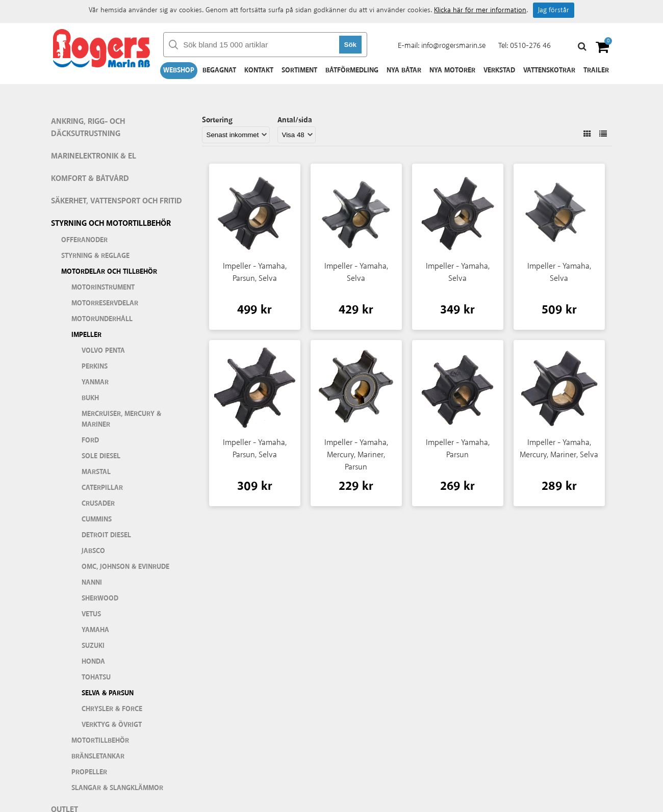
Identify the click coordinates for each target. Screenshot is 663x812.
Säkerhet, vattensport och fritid (117, 201)
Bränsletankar (98, 756)
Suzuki (93, 646)
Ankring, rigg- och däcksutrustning (88, 128)
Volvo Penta (103, 351)
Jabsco (93, 551)
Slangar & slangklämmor (117, 788)
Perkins (95, 366)
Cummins (97, 519)
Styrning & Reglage (95, 256)
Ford (90, 440)
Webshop (179, 70)
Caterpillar (102, 488)
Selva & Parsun (108, 693)
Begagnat (219, 70)
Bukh (90, 398)
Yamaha (95, 630)
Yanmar (95, 382)
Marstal (96, 472)
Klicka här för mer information (480, 10)
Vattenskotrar (549, 70)
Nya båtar (404, 70)
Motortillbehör (100, 741)
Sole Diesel (101, 456)
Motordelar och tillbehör (109, 272)
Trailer (596, 70)
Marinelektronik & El (94, 156)
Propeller (89, 772)
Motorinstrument (103, 287)
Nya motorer (452, 70)
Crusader (98, 504)
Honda (93, 662)
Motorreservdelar (105, 303)
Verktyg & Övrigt (112, 725)
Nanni (92, 583)
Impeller (86, 335)
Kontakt (259, 70)
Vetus (91, 614)
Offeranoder (84, 240)
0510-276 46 (530, 46)
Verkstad (499, 70)
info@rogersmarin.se (453, 46)
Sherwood (100, 598)
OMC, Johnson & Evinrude (125, 567)
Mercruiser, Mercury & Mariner (121, 419)
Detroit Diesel (106, 535)
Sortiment (299, 70)
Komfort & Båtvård (90, 179)
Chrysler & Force (112, 709)
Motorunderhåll (102, 319)
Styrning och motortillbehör (111, 224)
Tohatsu (96, 677)
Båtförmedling (352, 70)
